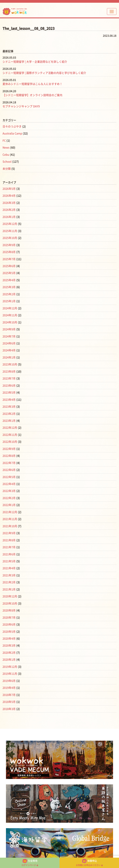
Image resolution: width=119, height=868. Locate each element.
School (7, 161)
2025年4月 (9, 278)
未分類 (7, 168)
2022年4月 (9, 480)
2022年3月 (9, 487)
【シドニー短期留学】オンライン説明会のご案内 (32, 95)
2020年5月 (9, 626)
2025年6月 (9, 264)
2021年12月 (10, 508)
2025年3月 (9, 285)
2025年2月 (9, 292)
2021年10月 (10, 522)
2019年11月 (10, 668)
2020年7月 (9, 612)
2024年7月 (9, 334)
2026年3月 (9, 202)
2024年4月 (9, 348)
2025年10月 (10, 237)
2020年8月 (9, 605)
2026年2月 (9, 209)
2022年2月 (9, 494)
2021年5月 (9, 556)
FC (4, 140)
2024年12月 (10, 306)
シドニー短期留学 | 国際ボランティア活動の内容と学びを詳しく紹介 (44, 73)
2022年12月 (10, 424)
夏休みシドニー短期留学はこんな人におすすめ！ (32, 84)
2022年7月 (9, 459)
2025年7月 (9, 257)
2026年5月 (9, 188)
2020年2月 (9, 647)
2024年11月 (10, 313)
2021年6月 (9, 549)
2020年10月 (10, 598)
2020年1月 (9, 654)
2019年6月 (9, 675)
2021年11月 (10, 515)
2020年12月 (10, 591)
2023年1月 (9, 417)
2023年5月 (9, 389)
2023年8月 (9, 369)
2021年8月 (9, 535)
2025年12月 (10, 223)
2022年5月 (9, 473)
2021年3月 (9, 570)
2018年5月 (9, 695)
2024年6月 (9, 341)
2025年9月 (9, 243)
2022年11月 (10, 431)
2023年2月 (9, 410)
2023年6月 (9, 383)
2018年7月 (9, 688)
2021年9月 (9, 529)
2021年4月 (9, 563)
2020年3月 (9, 640)
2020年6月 (9, 619)
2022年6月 (9, 466)
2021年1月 (9, 584)
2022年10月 (10, 438)
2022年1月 (9, 501)
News (6, 147)
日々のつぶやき (12, 126)
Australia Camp (12, 133)
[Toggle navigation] (112, 12)
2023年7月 (9, 376)
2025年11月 (10, 230)
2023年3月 (9, 403)
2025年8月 (9, 250)
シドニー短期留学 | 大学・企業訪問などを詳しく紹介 (35, 62)
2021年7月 (9, 542)
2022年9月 (9, 445)
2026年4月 (9, 195)
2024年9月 (9, 327)
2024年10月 (10, 320)
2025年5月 (9, 271)
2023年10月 (10, 362)
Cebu (6, 154)
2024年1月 (9, 355)
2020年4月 (9, 633)
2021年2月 (9, 577)
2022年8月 (9, 452)
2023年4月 (9, 396)
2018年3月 (9, 702)
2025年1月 (9, 299)
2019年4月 (9, 681)
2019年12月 (10, 661)
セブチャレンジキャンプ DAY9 (21, 106)
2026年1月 (9, 216)
